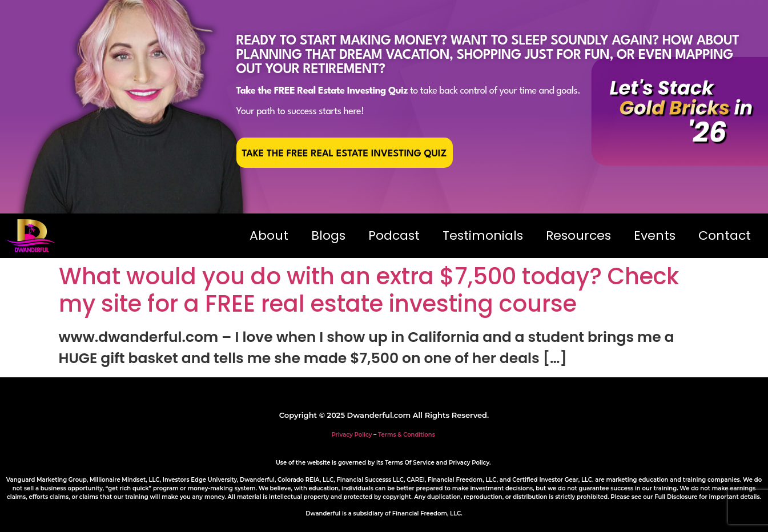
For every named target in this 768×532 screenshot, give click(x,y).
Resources (578, 235)
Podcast (394, 235)
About (269, 235)
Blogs (328, 235)
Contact (725, 235)
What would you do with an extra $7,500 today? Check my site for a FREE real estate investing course (369, 290)
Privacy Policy (351, 435)
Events (655, 235)
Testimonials (483, 235)
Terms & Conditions (407, 435)
